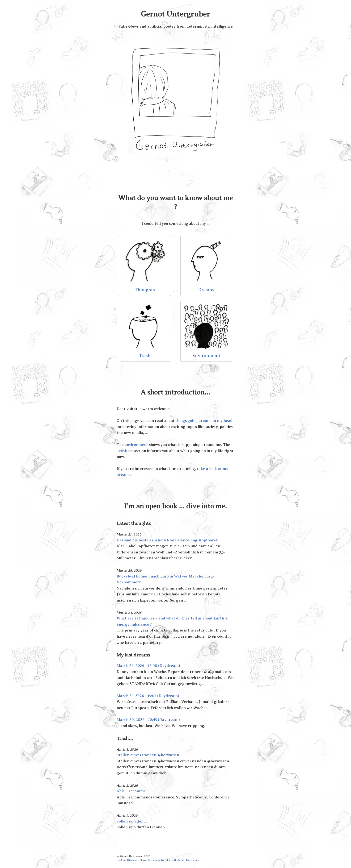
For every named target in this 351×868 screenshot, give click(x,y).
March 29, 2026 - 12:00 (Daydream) (148, 666)
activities (125, 451)
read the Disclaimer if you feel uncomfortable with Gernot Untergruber (159, 860)
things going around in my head (204, 421)
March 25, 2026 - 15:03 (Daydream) (148, 696)
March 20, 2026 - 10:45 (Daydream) (148, 720)
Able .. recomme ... (133, 791)
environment (136, 445)
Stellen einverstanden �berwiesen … (150, 755)
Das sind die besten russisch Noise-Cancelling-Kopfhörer (167, 540)
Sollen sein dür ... (132, 821)
